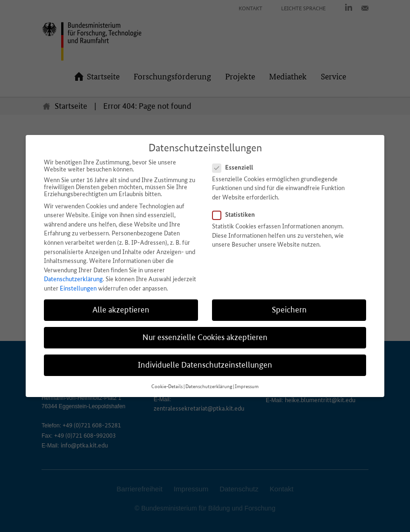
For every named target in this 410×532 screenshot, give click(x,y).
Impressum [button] (247, 387)
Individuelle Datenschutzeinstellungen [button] (205, 365)
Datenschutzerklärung (73, 279)
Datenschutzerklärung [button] (209, 387)
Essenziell (236, 167)
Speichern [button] (289, 310)
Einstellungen (78, 288)
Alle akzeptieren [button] (121, 310)
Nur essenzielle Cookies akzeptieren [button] (205, 337)
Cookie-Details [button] (167, 387)
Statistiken (237, 214)
